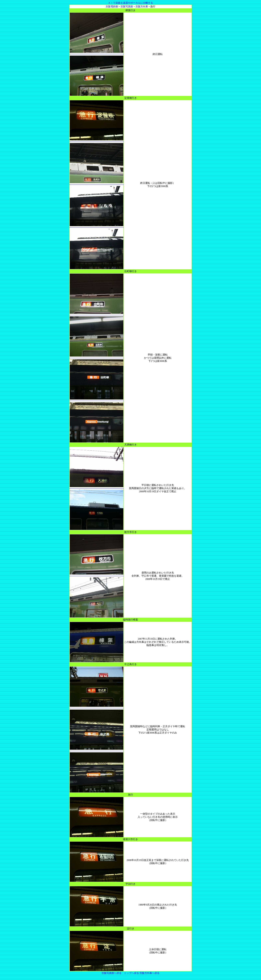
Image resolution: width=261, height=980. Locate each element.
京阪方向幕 (142, 6)
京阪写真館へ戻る (112, 973)
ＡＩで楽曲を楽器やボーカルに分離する (130, 3)
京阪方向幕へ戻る (149, 973)
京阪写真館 (127, 6)
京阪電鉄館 (112, 6)
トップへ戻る (131, 973)
